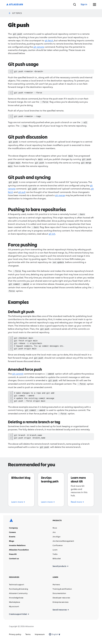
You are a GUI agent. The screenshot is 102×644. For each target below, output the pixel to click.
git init (52, 233)
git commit (18, 374)
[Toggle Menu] (95, 5)
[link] (84, 5)
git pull (22, 192)
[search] (75, 5)
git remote (39, 47)
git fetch (49, 40)
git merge (60, 195)
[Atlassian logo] (15, 5)
